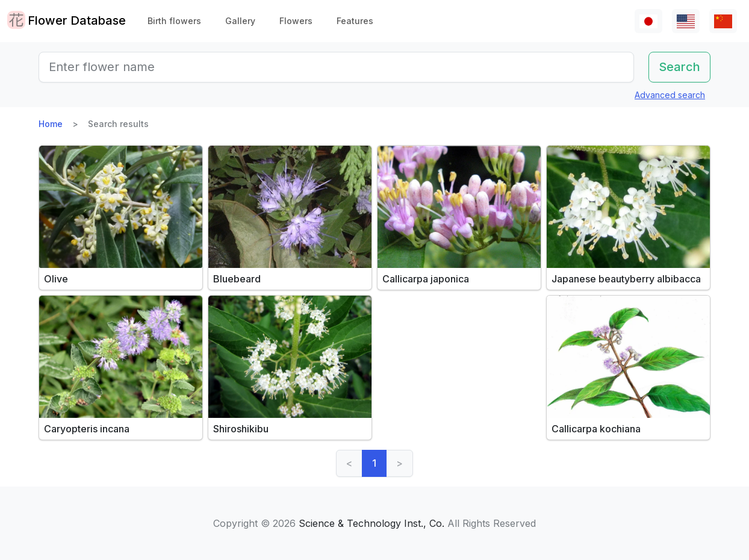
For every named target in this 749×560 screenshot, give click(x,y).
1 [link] (374, 463)
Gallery (240, 21)
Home (51, 124)
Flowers (296, 21)
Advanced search (670, 95)
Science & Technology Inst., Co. (371, 523)
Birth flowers (174, 21)
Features (355, 21)
